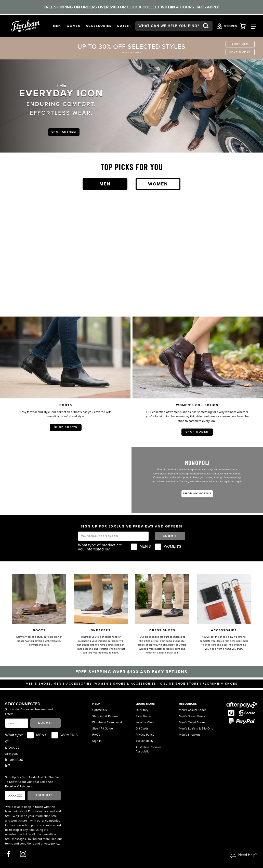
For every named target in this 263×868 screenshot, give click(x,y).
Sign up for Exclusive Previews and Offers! (29, 712)
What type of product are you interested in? (100, 547)
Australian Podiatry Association (148, 749)
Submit (170, 536)
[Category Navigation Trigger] (254, 26)
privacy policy (50, 844)
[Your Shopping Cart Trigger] (243, 26)
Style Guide (143, 716)
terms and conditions (20, 844)
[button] (57, 26)
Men (105, 184)
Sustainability (144, 741)
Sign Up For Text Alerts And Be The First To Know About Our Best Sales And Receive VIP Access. (33, 782)
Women (158, 184)
